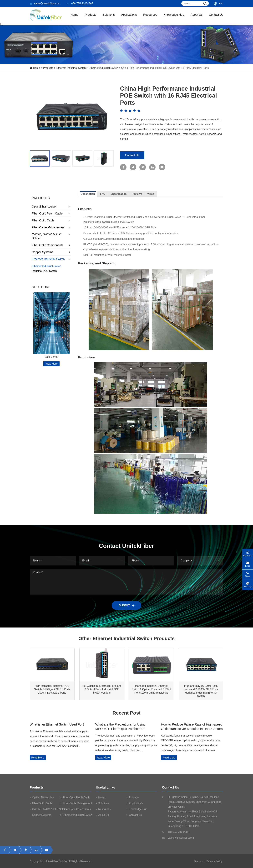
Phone (248, 573)
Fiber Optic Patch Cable (51, 214)
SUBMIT (126, 605)
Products (48, 68)
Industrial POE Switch (44, 271)
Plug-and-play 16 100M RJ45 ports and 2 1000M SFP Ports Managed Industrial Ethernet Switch (201, 691)
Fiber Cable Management (51, 227)
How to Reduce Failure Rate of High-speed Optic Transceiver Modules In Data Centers (192, 727)
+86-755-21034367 (80, 3)
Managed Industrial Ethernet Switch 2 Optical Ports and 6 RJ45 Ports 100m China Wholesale (151, 689)
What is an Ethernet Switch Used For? (57, 724)
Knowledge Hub (174, 18)
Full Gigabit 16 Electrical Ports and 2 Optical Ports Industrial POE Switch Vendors (102, 689)
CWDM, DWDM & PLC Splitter (51, 236)
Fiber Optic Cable (51, 220)
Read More (38, 758)
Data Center (51, 357)
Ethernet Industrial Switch (71, 68)
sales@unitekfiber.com (45, 3)
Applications (129, 18)
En (221, 3)
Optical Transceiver (51, 207)
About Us (197, 18)
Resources (150, 18)
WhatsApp (248, 553)
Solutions (109, 18)
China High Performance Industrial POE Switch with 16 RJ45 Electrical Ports (165, 68)
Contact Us (216, 18)
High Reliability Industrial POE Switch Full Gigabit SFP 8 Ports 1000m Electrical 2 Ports (52, 689)
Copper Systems (51, 252)
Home (75, 18)
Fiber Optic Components (51, 245)
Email (248, 563)
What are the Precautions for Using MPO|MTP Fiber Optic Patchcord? (120, 727)
